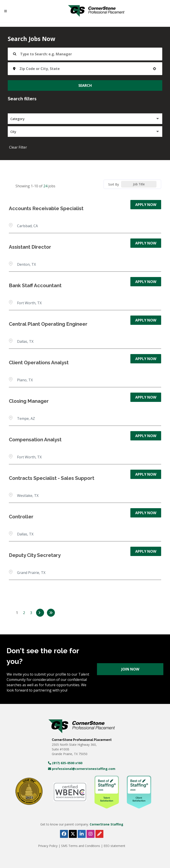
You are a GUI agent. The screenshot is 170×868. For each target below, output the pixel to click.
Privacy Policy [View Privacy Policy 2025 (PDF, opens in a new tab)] (48, 846)
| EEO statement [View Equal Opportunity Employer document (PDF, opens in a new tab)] (113, 846)
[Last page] (51, 613)
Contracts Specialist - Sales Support (52, 478)
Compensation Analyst (35, 440)
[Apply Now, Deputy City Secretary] (146, 551)
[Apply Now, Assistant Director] (146, 243)
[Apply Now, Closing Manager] (146, 397)
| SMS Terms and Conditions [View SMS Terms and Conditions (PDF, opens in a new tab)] (80, 846)
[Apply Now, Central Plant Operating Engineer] (146, 320)
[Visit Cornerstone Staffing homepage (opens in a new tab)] (82, 726)
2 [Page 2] (24, 613)
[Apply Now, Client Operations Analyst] (146, 359)
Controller (21, 517)
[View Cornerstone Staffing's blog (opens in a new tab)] (99, 834)
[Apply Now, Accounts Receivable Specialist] (146, 205)
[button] (155, 69)
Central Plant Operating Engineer (48, 324)
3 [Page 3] (31, 613)
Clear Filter (18, 147)
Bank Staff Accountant (35, 285)
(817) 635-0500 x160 (65, 763)
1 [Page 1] (17, 613)
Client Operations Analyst (39, 362)
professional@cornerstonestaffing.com (82, 769)
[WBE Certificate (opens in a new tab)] (70, 792)
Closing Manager (29, 401)
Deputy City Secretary (35, 555)
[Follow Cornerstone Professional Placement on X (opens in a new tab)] (73, 834)
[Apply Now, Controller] (146, 513)
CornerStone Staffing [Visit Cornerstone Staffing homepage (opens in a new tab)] (106, 824)
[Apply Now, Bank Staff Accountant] (146, 282)
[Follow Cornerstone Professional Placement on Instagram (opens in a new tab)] (91, 834)
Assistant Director (30, 247)
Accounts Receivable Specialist (46, 208)
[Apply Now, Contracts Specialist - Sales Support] (146, 474)
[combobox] (84, 69)
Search (85, 85)
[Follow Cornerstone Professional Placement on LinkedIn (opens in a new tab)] (82, 834)
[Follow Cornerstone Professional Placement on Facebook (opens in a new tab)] (64, 834)
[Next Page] (40, 613)
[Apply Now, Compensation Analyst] (146, 436)
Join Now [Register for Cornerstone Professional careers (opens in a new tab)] (130, 669)
